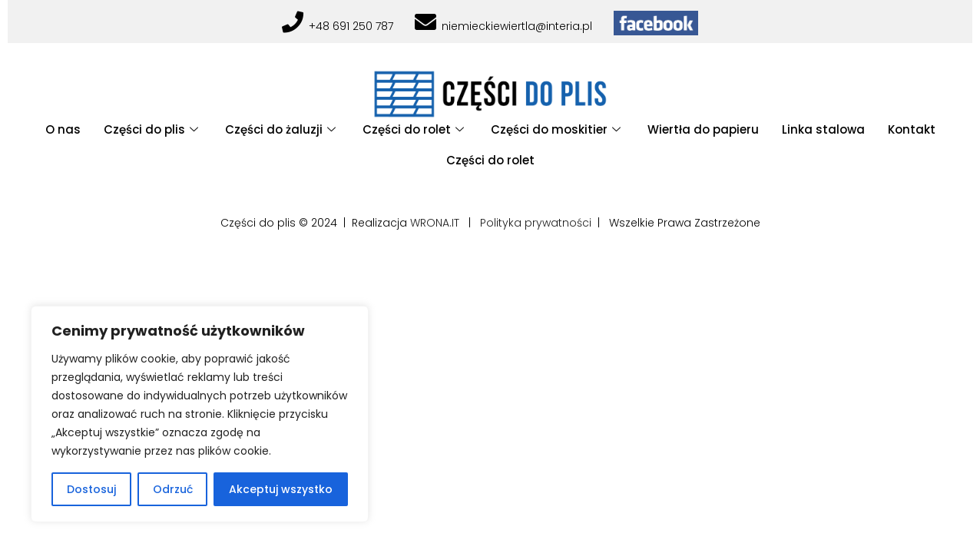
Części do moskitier (558, 129)
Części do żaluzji (282, 129)
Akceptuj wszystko (281, 489)
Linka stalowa (823, 129)
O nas (63, 129)
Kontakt (912, 129)
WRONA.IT (435, 223)
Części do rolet (415, 129)
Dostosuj (91, 489)
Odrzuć (173, 489)
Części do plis (153, 129)
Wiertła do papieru (703, 129)
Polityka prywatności (536, 223)
